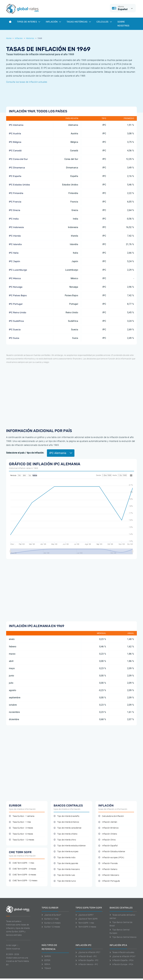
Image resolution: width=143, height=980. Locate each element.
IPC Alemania (16, 125)
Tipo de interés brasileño (66, 816)
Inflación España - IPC (87, 960)
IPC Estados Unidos (19, 185)
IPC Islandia (15, 244)
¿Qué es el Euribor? (51, 915)
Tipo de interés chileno (66, 834)
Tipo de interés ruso (64, 875)
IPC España (15, 176)
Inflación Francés (108, 863)
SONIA (46, 964)
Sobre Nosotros (123, 24)
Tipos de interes (29, 22)
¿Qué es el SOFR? (84, 915)
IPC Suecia (15, 330)
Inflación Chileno (108, 834)
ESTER (46, 960)
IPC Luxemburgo (18, 270)
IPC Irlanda (15, 236)
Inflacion (19, 38)
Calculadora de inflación (111, 816)
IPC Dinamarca (17, 168)
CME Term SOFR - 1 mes (22, 863)
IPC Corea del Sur (18, 159)
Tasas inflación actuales (122, 952)
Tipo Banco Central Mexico (123, 937)
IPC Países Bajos (18, 295)
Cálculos (104, 22)
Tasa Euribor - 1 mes (20, 822)
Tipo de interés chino (65, 840)
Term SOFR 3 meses (86, 927)
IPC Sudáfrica (16, 321)
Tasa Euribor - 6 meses (21, 834)
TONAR (46, 968)
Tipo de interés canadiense (68, 828)
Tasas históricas (79, 22)
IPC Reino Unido (18, 312)
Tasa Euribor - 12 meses (22, 840)
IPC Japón (15, 261)
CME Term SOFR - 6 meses (23, 875)
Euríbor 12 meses (51, 927)
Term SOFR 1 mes (85, 923)
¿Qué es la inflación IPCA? (123, 956)
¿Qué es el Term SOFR (87, 919)
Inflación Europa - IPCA (121, 964)
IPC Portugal (16, 304)
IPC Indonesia (16, 227)
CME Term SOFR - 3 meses (23, 869)
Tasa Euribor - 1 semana (22, 816)
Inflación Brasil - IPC (86, 956)
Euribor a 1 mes (50, 919)
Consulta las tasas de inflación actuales (27, 82)
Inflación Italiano (108, 869)
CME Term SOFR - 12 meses (23, 881)
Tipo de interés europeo (66, 852)
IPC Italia (14, 253)
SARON (46, 956)
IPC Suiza (14, 338)
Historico (30, 38)
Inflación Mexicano (109, 875)
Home (9, 38)
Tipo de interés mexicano (67, 869)
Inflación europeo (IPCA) (111, 858)
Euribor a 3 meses (51, 923)
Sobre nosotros (13, 949)
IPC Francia (15, 202)
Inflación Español (108, 846)
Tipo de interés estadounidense (70, 846)
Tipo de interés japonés (66, 863)
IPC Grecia (15, 210)
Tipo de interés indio (65, 858)
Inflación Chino (107, 840)
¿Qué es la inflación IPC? (88, 952)
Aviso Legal (11, 945)
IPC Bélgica (15, 142)
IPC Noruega (16, 287)
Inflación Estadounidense (112, 852)
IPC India (14, 219)
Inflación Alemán (108, 822)
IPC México (15, 278)
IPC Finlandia (16, 193)
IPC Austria (15, 134)
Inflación (53, 22)
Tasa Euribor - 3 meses (21, 828)
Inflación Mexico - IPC (87, 964)
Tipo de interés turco (65, 881)
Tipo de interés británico (66, 822)
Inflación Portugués (109, 881)
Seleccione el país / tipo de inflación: (25, 453)
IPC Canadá (15, 151)
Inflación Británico (108, 828)
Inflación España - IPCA (122, 960)
